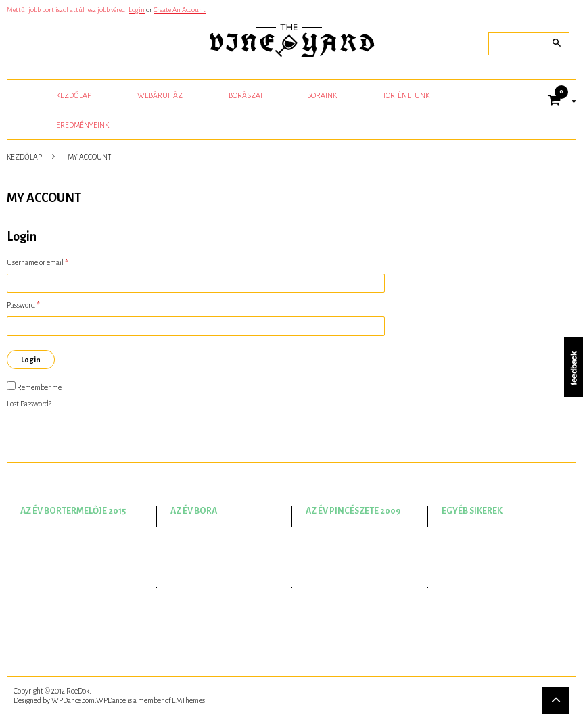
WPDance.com (73, 700)
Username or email (38, 262)
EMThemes (188, 700)
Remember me (34, 386)
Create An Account (180, 10)
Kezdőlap (24, 157)
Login (137, 10)
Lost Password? (29, 404)
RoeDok (78, 691)
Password (23, 305)
